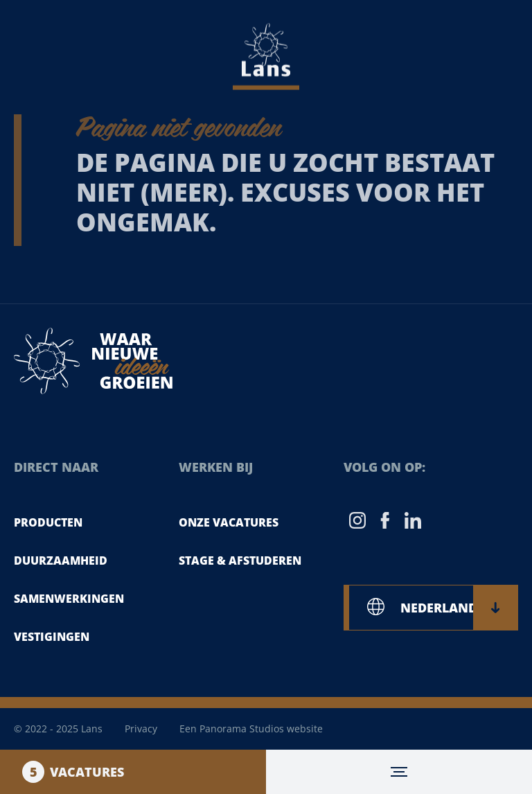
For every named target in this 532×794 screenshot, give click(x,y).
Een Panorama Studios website (251, 729)
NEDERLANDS (450, 608)
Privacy (141, 729)
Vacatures (73, 772)
